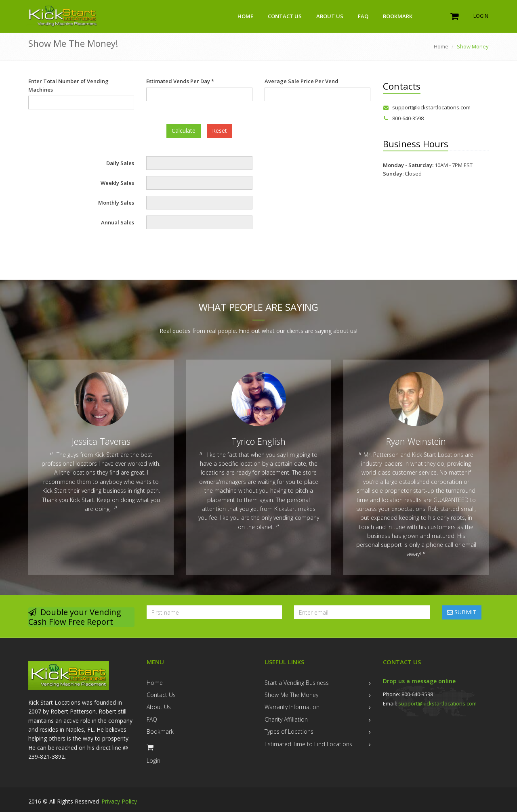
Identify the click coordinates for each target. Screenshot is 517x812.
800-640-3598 (403, 118)
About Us (330, 16)
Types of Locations (289, 731)
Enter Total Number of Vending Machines (68, 85)
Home (245, 16)
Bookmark (398, 16)
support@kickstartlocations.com (427, 107)
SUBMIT (462, 612)
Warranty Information (292, 707)
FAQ (363, 16)
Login (481, 16)
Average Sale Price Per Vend (302, 81)
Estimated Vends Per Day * (180, 81)
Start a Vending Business (297, 683)
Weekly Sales (117, 183)
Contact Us (285, 16)
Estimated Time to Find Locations (308, 744)
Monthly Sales (116, 203)
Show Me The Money (291, 695)
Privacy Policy (119, 801)
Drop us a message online (419, 681)
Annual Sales (118, 222)
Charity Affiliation (286, 719)
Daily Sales (120, 163)
